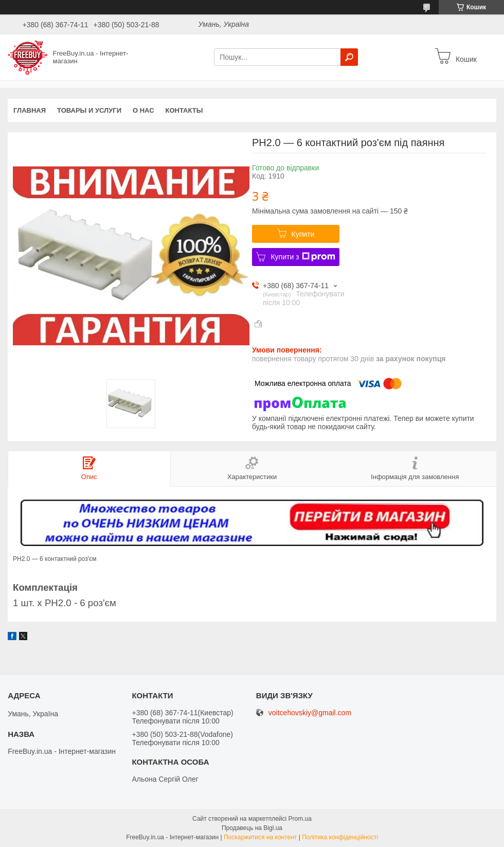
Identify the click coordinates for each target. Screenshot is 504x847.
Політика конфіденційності (340, 837)
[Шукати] (349, 57)
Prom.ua (300, 819)
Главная (30, 110)
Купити (303, 234)
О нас (143, 110)
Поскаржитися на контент (260, 837)
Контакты (184, 110)
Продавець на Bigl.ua (252, 828)
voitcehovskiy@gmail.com (310, 713)
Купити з (303, 257)
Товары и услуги (89, 110)
